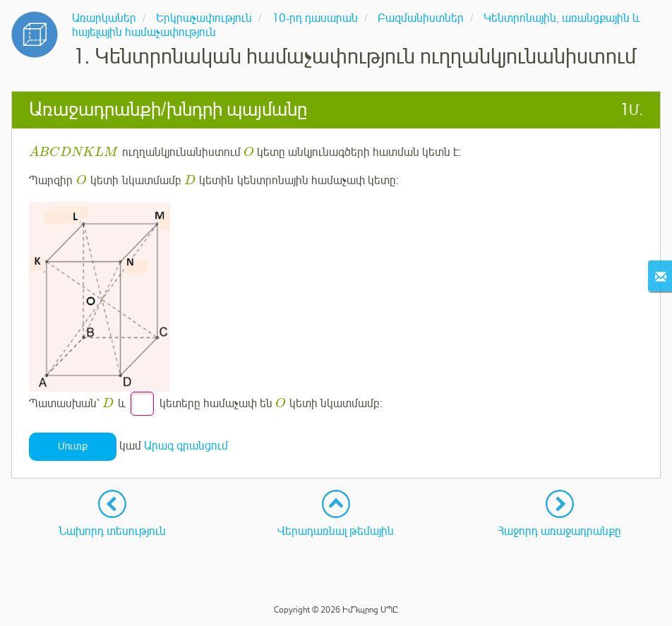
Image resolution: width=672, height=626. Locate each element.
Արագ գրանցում (186, 446)
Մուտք (73, 446)
